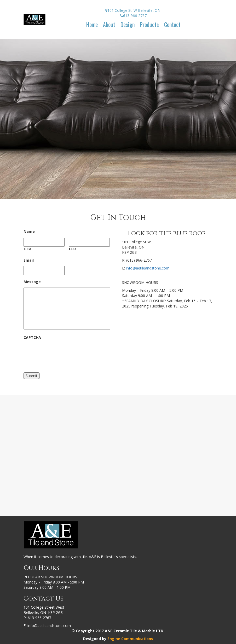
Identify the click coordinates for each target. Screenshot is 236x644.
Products (149, 24)
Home (92, 24)
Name (29, 232)
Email (29, 260)
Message (32, 282)
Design (128, 24)
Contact (172, 24)
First (28, 249)
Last (73, 249)
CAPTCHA (32, 338)
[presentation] (63, 354)
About (109, 24)
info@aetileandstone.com (148, 268)
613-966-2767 (39, 618)
